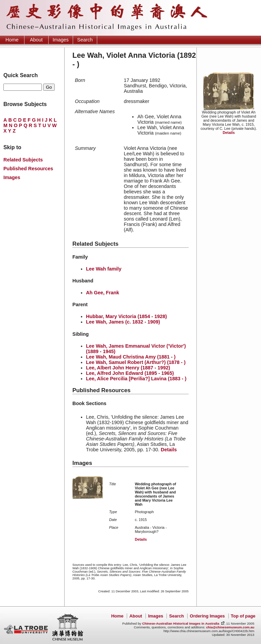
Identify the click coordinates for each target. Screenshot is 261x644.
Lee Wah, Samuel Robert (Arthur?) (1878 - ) (136, 362)
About (36, 40)
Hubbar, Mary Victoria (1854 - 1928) (126, 316)
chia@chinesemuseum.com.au (230, 627)
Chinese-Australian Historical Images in (181, 623)
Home (12, 40)
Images (61, 40)
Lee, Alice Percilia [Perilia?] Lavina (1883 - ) (136, 379)
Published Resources (28, 169)
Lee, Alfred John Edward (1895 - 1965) (130, 373)
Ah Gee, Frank (103, 293)
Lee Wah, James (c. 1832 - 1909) (123, 322)
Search (85, 40)
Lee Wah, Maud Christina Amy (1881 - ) (131, 357)
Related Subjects (23, 160)
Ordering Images (207, 616)
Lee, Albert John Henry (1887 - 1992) (128, 368)
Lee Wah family (104, 269)
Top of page (243, 616)
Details (229, 133)
